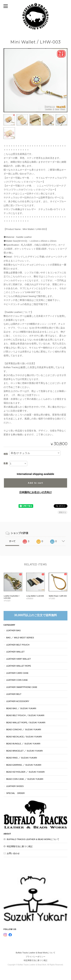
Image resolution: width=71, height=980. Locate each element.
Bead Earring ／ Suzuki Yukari (24, 765)
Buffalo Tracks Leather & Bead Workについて (33, 839)
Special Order (15, 793)
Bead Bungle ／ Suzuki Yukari (23, 744)
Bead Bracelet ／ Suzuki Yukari (24, 751)
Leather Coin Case (17, 680)
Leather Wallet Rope (19, 666)
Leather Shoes (15, 786)
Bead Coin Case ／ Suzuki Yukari (25, 779)
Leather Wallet (15, 652)
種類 (6, 454)
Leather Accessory (18, 701)
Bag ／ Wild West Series (20, 638)
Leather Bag (13, 630)
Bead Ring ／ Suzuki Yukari (22, 758)
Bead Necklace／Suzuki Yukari (24, 737)
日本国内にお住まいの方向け (35, 492)
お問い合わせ (13, 853)
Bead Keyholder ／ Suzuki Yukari (25, 772)
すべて (12, 541)
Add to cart (35, 483)
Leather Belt (14, 694)
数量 (6, 463)
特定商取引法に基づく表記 (20, 846)
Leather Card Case (17, 673)
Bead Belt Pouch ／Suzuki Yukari (25, 715)
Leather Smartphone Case (22, 687)
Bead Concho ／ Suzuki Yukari (24, 729)
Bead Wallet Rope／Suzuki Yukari (26, 722)
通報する (62, 512)
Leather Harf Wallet (19, 659)
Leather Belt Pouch (18, 645)
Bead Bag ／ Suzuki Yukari (21, 708)
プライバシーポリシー (35, 957)
